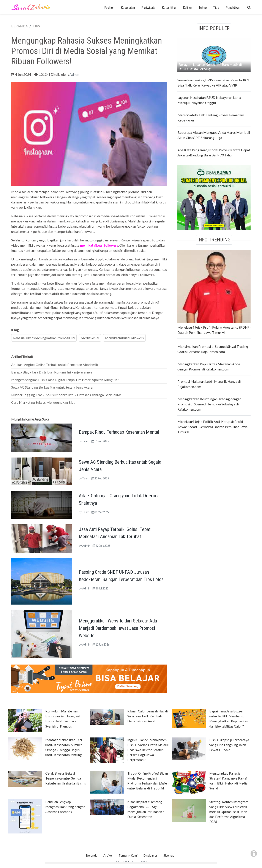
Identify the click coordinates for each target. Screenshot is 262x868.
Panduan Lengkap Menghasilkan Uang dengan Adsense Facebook (65, 807)
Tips (216, 8)
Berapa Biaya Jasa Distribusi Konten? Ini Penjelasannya (52, 372)
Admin (74, 74)
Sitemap (169, 855)
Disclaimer (150, 855)
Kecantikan (169, 8)
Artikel (108, 855)
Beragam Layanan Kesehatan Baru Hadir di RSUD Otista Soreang (210, 67)
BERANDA (20, 26)
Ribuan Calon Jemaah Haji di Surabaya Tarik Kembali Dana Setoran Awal (148, 716)
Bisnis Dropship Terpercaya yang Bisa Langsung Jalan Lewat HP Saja (229, 745)
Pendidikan (233, 8)
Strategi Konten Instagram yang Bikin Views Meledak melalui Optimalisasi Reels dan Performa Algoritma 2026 (229, 812)
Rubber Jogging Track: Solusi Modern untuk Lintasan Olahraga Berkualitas (66, 395)
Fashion (109, 8)
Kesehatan (128, 8)
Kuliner (188, 8)
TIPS (36, 26)
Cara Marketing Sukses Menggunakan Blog (43, 402)
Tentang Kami (128, 855)
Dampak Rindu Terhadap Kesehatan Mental (119, 432)
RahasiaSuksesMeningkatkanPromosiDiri (44, 338)
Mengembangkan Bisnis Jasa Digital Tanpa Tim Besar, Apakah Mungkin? (65, 380)
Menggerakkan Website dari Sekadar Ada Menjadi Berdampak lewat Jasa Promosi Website (118, 628)
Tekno (203, 8)
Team (86, 441)
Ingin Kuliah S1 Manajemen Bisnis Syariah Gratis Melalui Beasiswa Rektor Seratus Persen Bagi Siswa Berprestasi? (148, 750)
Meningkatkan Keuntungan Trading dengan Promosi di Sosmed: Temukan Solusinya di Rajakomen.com (209, 404)
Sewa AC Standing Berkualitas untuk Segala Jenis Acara (52, 387)
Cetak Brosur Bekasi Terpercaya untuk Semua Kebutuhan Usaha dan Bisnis (66, 778)
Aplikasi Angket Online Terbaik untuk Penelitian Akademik (55, 365)
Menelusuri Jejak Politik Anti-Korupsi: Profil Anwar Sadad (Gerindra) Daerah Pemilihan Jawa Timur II (212, 427)
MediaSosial (90, 338)
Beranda (92, 855)
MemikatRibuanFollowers (124, 338)
